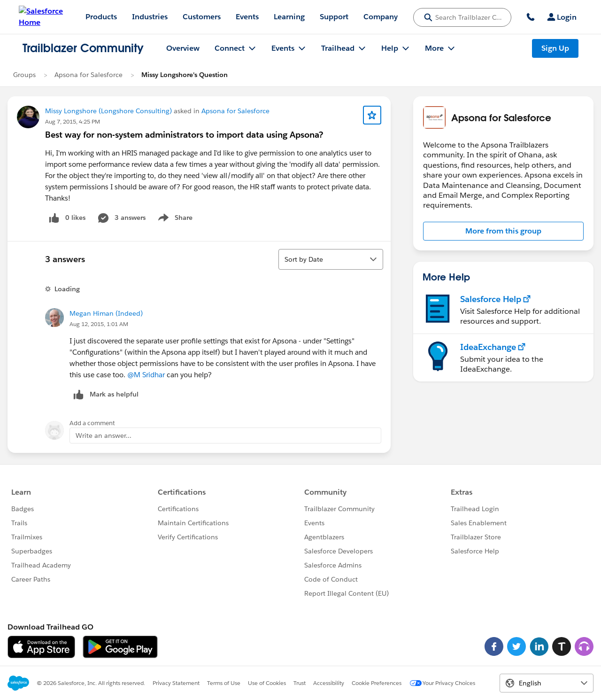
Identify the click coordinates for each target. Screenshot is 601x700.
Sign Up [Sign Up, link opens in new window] (555, 48)
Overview (183, 48)
